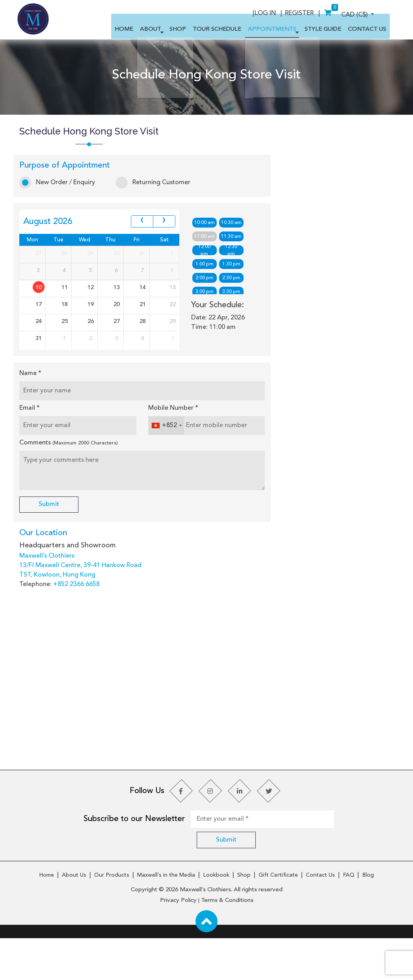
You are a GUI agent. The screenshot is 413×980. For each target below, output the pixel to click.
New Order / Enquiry (61, 216)
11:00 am (206, 265)
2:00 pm (206, 306)
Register (356, 11)
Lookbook (216, 919)
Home (47, 919)
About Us (74, 919)
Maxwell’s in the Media (166, 919)
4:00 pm (206, 334)
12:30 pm (234, 278)
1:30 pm (234, 292)
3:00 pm (206, 320)
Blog (368, 919)
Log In (320, 11)
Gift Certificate (278, 919)
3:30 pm (234, 320)
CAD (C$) (278, 11)
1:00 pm (206, 292)
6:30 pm (234, 361)
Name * (34, 429)
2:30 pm (234, 306)
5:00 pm (206, 347)
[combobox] (167, 482)
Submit (53, 561)
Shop (244, 919)
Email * (33, 464)
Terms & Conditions (227, 942)
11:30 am (234, 265)
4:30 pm (234, 334)
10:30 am (234, 251)
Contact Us (320, 919)
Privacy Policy (178, 942)
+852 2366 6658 (80, 642)
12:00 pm (206, 278)
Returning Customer (157, 216)
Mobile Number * (174, 464)
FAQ (349, 919)
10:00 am (206, 251)
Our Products (112, 919)
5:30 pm (234, 347)
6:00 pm (206, 361)
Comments (73, 499)
